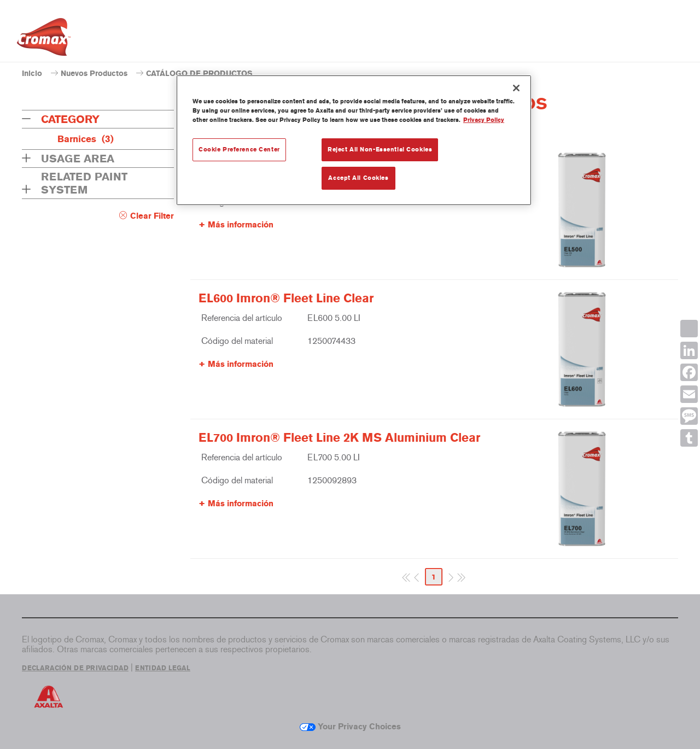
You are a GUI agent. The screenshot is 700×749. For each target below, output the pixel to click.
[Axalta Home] (44, 40)
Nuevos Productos (94, 74)
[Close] (516, 88)
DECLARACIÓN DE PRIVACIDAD (75, 668)
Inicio (32, 74)
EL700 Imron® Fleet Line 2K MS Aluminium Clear (339, 438)
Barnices (86, 139)
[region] (354, 140)
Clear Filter (152, 216)
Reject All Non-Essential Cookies (380, 149)
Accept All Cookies (358, 178)
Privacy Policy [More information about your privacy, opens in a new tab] (484, 120)
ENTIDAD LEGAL (163, 668)
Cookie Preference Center (239, 149)
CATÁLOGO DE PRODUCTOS (199, 74)
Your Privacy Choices (350, 727)
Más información (241, 225)
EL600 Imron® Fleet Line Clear (286, 299)
